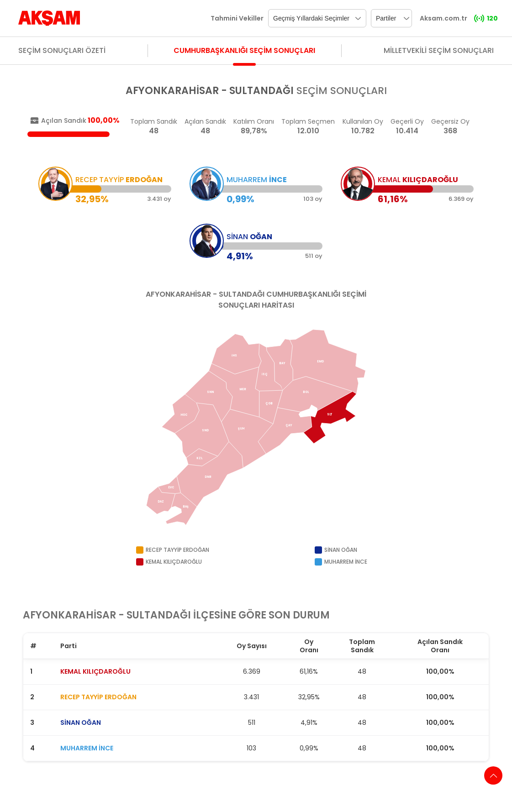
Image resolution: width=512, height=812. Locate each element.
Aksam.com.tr (443, 18)
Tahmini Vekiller (237, 18)
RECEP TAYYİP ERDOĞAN (98, 697)
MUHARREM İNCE (87, 748)
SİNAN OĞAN (81, 723)
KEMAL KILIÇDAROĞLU (95, 671)
